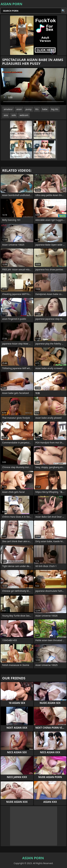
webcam (24, 115)
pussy (29, 109)
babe (45, 109)
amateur (8, 109)
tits (37, 109)
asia (6, 115)
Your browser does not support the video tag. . (33, 87)
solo (14, 115)
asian (19, 109)
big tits (55, 109)
